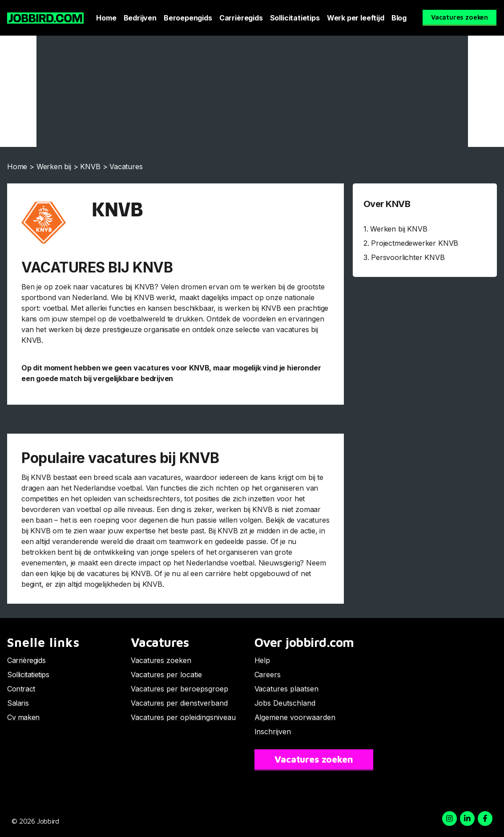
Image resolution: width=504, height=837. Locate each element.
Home (106, 18)
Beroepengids (188, 18)
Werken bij (54, 167)
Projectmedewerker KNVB (415, 243)
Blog (399, 18)
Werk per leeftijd (356, 18)
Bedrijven (140, 18)
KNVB (90, 167)
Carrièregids (241, 18)
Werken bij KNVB (399, 229)
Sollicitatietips (295, 18)
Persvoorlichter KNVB (408, 257)
